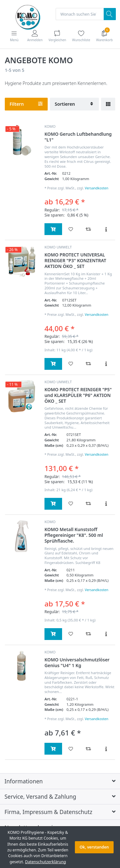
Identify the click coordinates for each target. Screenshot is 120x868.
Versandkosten (96, 188)
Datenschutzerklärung (45, 862)
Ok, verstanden (94, 847)
